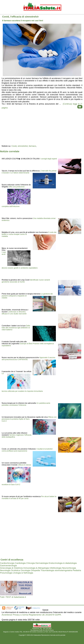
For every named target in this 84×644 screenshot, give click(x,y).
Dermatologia (42, 563)
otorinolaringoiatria (63, 570)
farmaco (32, 146)
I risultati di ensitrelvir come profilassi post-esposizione (27, 450)
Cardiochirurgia (7, 563)
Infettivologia (56, 568)
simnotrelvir (23, 146)
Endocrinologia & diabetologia (63, 563)
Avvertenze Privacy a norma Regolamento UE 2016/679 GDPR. (32, 615)
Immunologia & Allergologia (36, 568)
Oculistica (15, 570)
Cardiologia (20, 563)
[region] (42, 127)
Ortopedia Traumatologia (42, 570)
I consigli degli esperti (49, 159)
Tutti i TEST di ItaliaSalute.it (13, 597)
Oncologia (25, 570)
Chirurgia (31, 563)
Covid (14, 146)
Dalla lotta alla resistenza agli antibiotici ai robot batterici (16, 328)
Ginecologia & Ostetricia (11, 568)
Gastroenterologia (8, 566)
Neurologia (5, 570)
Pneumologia (6, 573)
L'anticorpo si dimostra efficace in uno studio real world (14, 313)
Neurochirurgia (69, 568)
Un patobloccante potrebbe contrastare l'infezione (26, 404)
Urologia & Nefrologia (23, 573)
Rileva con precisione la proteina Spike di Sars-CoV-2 (29, 419)
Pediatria (77, 570)
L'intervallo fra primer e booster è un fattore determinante (29, 172)
